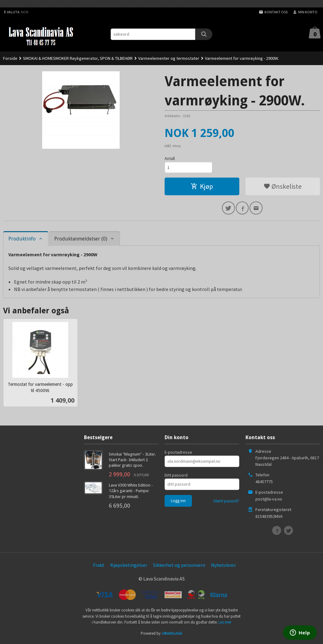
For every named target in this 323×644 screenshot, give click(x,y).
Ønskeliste (283, 187)
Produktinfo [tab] (22, 240)
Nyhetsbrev (223, 566)
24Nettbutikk (172, 635)
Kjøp (202, 187)
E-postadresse (178, 453)
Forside (10, 58)
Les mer (225, 624)
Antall (170, 158)
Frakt (99, 566)
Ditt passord (176, 476)
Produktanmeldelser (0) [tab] (81, 240)
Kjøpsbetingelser (129, 566)
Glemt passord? (226, 502)
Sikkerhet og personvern (179, 566)
